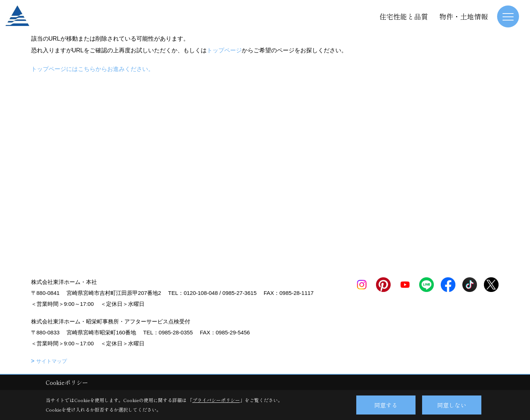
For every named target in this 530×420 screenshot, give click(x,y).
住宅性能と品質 (404, 16)
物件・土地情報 (464, 16)
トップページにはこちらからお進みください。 (93, 69)
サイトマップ (52, 361)
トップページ (224, 50)
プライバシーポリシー (216, 400)
